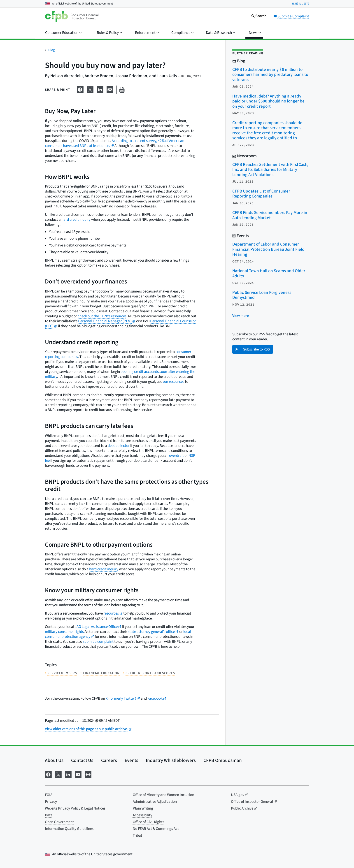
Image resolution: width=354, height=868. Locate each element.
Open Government (59, 822)
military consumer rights (64, 632)
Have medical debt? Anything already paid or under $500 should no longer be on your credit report (268, 101)
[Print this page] (122, 90)
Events (131, 760)
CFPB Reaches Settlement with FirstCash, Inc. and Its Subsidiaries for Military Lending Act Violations (270, 170)
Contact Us (82, 760)
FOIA (49, 795)
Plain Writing (143, 808)
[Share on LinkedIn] (100, 89)
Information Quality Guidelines (69, 829)
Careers (109, 760)
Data (49, 815)
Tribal (137, 836)
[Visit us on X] (58, 774)
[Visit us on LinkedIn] (68, 774)
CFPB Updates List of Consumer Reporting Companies (261, 194)
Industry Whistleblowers (171, 760)
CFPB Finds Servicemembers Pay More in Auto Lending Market (270, 215)
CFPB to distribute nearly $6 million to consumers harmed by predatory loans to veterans (270, 75)
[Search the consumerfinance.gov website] (259, 16)
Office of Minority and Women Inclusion (163, 795)
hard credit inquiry (76, 220)
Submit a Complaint (291, 16)
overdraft (176, 456)
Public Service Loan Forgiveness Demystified (262, 295)
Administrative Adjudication (155, 802)
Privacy (51, 802)
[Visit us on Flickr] (88, 774)
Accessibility (142, 815)
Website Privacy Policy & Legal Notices (75, 808)
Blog (52, 50)
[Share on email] (110, 89)
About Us (54, 760)
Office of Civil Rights (148, 822)
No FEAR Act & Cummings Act (156, 829)
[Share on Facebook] (80, 89)
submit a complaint (98, 642)
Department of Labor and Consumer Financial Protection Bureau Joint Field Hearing (268, 249)
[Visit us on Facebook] (48, 774)
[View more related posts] (241, 316)
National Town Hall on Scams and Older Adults (269, 274)
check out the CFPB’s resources (102, 316)
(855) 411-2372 (301, 4)
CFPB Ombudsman (223, 760)
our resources (174, 382)
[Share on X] (90, 89)
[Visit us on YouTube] (78, 774)
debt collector (119, 446)
